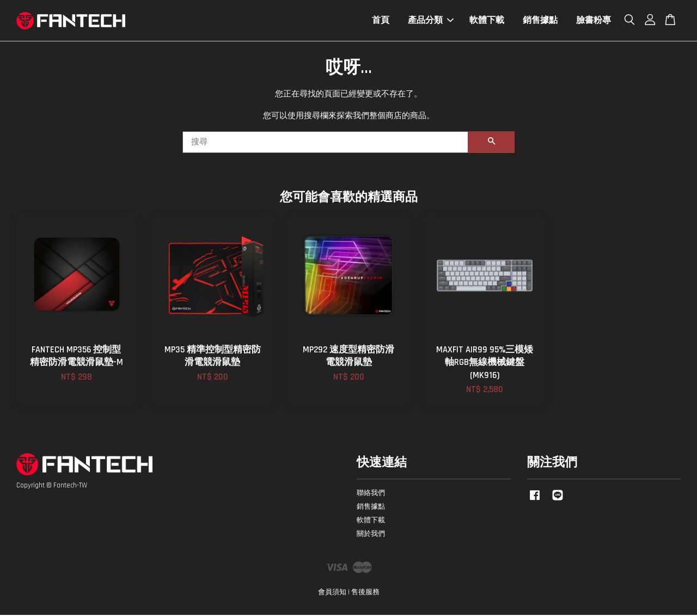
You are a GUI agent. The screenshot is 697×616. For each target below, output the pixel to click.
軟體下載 (487, 21)
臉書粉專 (594, 21)
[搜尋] (325, 143)
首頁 (381, 21)
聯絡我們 (371, 494)
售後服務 (365, 593)
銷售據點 (540, 21)
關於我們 (371, 535)
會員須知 (332, 593)
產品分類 (431, 21)
